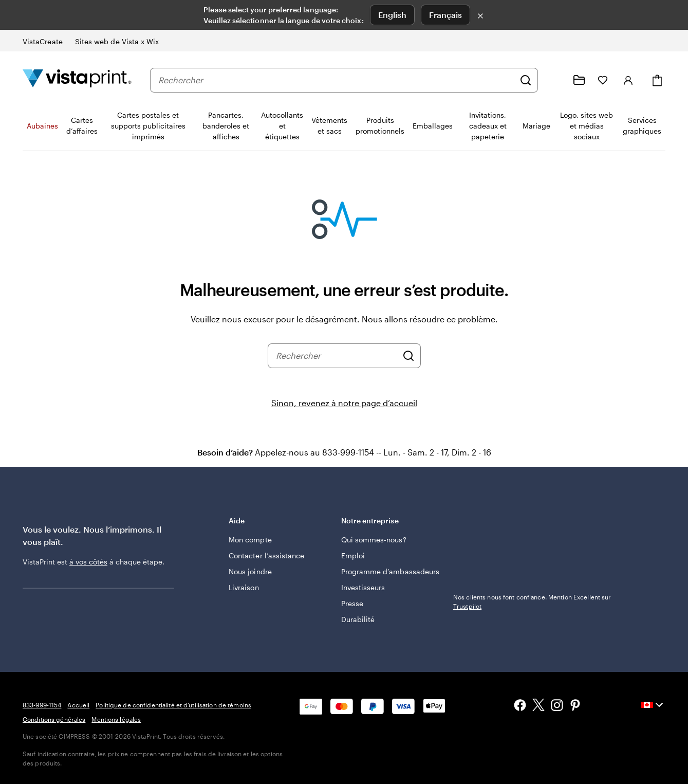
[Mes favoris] (603, 80)
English (392, 15)
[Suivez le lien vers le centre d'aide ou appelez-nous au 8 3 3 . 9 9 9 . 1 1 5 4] (554, 80)
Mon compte (250, 540)
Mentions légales (116, 719)
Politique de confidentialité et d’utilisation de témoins (173, 705)
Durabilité (358, 619)
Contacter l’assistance (267, 555)
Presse (352, 603)
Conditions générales (54, 719)
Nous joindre (250, 571)
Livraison (244, 587)
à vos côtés (88, 562)
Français (445, 15)
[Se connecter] (628, 80)
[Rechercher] (526, 80)
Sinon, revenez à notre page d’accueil (344, 403)
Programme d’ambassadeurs (391, 571)
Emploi (353, 555)
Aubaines (42, 126)
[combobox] (336, 80)
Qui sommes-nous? (374, 540)
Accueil (78, 705)
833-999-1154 (42, 705)
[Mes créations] (579, 80)
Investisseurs (363, 587)
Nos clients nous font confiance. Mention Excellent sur (532, 601)
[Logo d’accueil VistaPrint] (77, 80)
